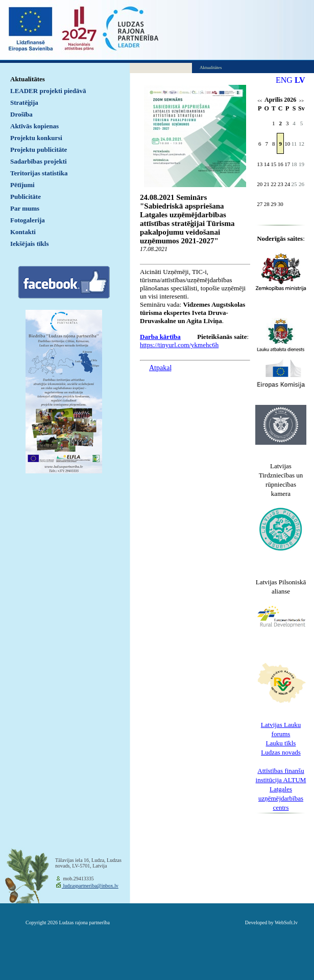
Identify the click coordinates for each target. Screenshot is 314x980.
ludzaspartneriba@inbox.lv (90, 886)
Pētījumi (22, 185)
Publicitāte (26, 197)
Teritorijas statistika (39, 173)
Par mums (25, 208)
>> (301, 101)
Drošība (21, 114)
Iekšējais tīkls (29, 244)
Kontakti (23, 232)
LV (300, 80)
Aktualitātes (28, 79)
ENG (284, 80)
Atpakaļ (160, 368)
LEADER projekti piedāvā (48, 91)
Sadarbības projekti (39, 161)
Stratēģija (24, 102)
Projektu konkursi (36, 138)
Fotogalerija (28, 220)
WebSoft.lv (286, 922)
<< (260, 101)
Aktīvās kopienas (34, 126)
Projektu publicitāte (39, 150)
